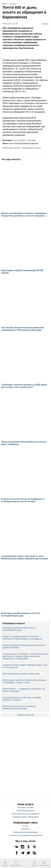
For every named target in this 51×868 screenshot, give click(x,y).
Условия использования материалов (25, 835)
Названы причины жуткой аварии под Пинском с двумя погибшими (24, 646)
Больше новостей (26, 715)
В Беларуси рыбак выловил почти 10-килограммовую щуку (19, 629)
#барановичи (28, 148)
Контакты (26, 829)
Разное (45, 24)
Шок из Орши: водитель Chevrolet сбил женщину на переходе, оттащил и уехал (24, 681)
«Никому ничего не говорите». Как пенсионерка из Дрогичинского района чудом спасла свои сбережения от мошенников (25, 656)
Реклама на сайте (25, 807)
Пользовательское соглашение (25, 814)
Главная (4, 4)
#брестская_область (12, 148)
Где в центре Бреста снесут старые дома (21, 674)
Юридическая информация (25, 832)
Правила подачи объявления (25, 817)
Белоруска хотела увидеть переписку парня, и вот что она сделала (25, 666)
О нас (25, 826)
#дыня (38, 148)
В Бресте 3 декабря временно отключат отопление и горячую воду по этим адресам (22, 638)
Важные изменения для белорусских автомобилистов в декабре (19, 707)
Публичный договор (25, 811)
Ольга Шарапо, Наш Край (24, 140)
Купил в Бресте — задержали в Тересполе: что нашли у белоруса (24, 690)
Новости (13, 4)
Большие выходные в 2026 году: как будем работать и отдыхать (22, 699)
